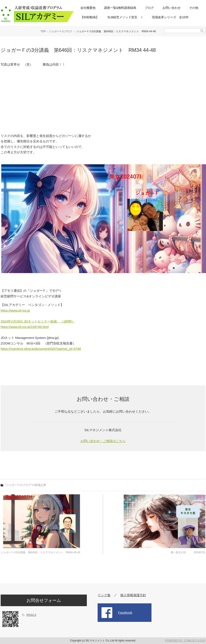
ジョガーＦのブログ (61, 31)
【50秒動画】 (90, 17)
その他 (194, 8)
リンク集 (104, 595)
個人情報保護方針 (133, 595)
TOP (43, 31)
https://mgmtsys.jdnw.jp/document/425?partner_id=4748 (41, 349)
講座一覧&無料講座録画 (120, 8)
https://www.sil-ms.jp (15, 310)
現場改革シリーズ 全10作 (170, 17)
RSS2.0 (31, 615)
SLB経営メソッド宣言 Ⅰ (125, 17)
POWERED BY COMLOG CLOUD (185, 641)
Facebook (125, 612)
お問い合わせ (172, 8)
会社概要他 (88, 8)
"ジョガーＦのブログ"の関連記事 (26, 485)
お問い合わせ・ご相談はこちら (103, 441)
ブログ (149, 8)
